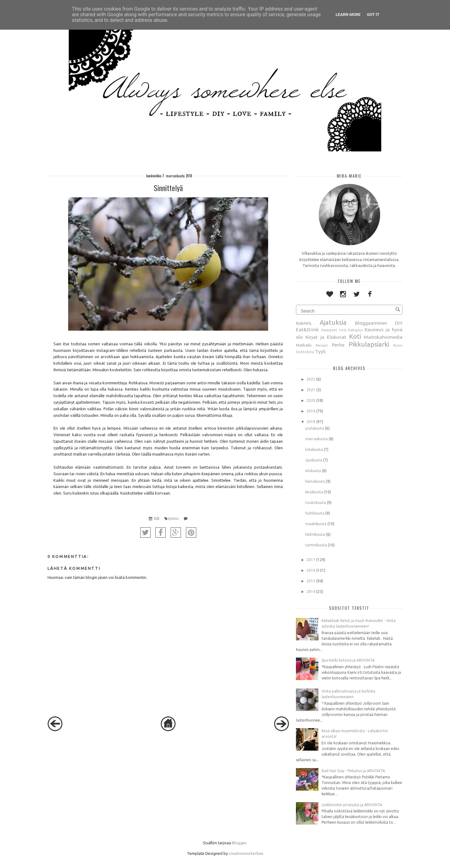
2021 (311, 390)
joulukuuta (315, 428)
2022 (311, 379)
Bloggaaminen (371, 323)
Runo (398, 345)
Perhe (338, 345)
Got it (373, 15)
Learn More (348, 15)
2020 (311, 400)
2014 (311, 592)
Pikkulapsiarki (369, 344)
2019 (311, 411)
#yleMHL (304, 323)
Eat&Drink (307, 329)
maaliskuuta (316, 524)
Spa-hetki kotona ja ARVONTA (348, 660)
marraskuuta (317, 439)
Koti (355, 336)
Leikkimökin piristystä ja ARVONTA (352, 805)
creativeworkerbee (246, 853)
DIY (399, 323)
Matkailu (304, 345)
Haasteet (329, 330)
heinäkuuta (315, 481)
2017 (311, 560)
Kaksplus (355, 330)
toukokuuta (316, 503)
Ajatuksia (173, 518)
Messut (322, 345)
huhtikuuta (315, 513)
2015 (311, 581)
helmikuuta (315, 534)
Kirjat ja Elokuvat (326, 337)
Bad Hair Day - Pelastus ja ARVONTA (353, 771)
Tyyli (320, 351)
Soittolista (305, 352)
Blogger (239, 843)
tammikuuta (316, 545)
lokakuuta (314, 449)
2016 (311, 570)
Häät (343, 330)
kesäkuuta (314, 492)
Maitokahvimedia (383, 337)
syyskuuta (314, 460)
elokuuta (313, 471)
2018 (311, 422)
